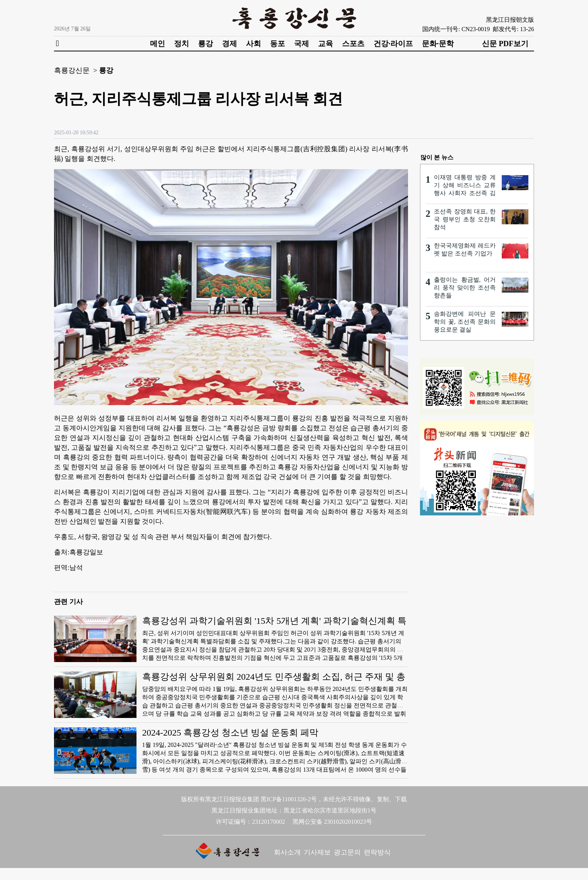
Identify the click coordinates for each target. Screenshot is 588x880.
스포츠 (353, 44)
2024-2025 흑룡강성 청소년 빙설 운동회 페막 (230, 733)
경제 (229, 44)
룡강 (205, 44)
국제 (301, 44)
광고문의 (347, 852)
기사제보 (317, 852)
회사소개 (287, 852)
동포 (277, 44)
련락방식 (377, 852)
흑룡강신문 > (76, 70)
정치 (181, 44)
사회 (253, 44)
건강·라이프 (393, 44)
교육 (325, 44)
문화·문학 (438, 44)
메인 (157, 44)
